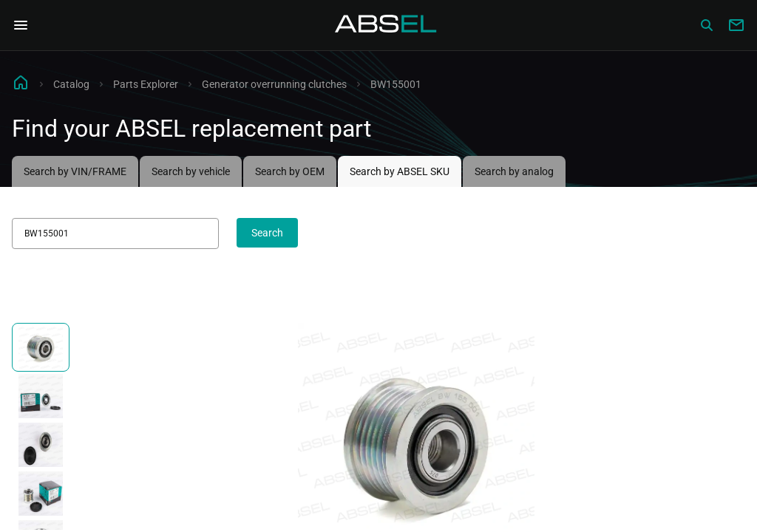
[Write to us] (736, 25)
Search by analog (514, 171)
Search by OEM (290, 171)
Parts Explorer (146, 84)
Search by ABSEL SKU (400, 171)
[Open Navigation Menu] (21, 25)
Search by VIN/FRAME (75, 171)
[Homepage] (386, 25)
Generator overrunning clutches (274, 84)
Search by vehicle (191, 171)
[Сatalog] (707, 25)
